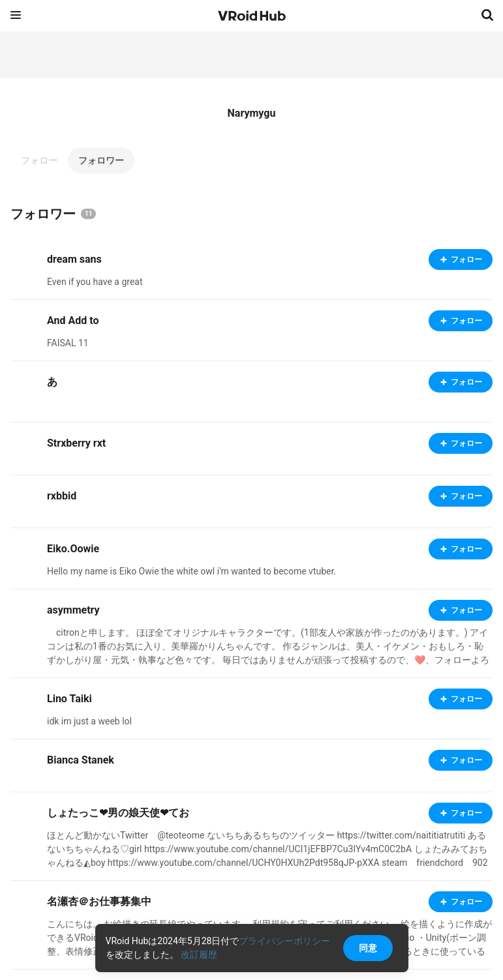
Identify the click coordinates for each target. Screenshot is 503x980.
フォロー (39, 160)
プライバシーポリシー (284, 941)
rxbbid (62, 496)
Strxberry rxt (76, 443)
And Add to (73, 320)
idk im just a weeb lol (89, 721)
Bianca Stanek (81, 760)
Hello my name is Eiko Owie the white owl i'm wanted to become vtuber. (191, 571)
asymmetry (73, 610)
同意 (368, 948)
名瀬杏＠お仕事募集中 (99, 901)
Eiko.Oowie (73, 549)
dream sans (74, 259)
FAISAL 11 (68, 343)
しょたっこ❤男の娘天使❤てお (118, 813)
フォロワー (101, 160)
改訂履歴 (199, 955)
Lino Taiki (69, 699)
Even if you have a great (95, 282)
